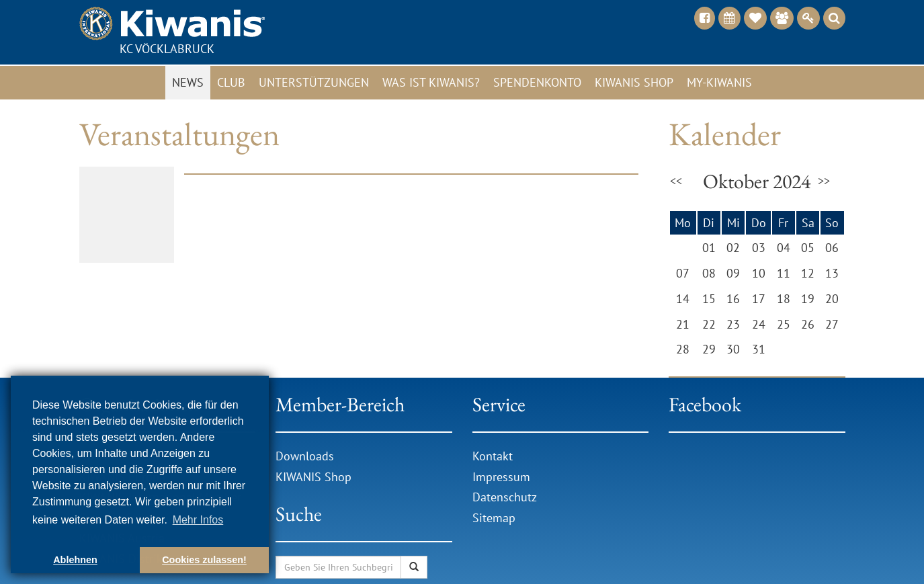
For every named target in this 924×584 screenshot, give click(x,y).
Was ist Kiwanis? (431, 82)
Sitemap (494, 518)
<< (676, 181)
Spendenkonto (537, 82)
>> (824, 181)
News (188, 82)
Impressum (501, 477)
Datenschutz (505, 497)
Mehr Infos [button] (198, 520)
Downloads (306, 456)
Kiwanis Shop (634, 82)
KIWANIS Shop (313, 477)
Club (231, 82)
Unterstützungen (314, 82)
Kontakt (493, 456)
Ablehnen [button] (75, 560)
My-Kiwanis (719, 82)
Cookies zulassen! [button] (204, 560)
